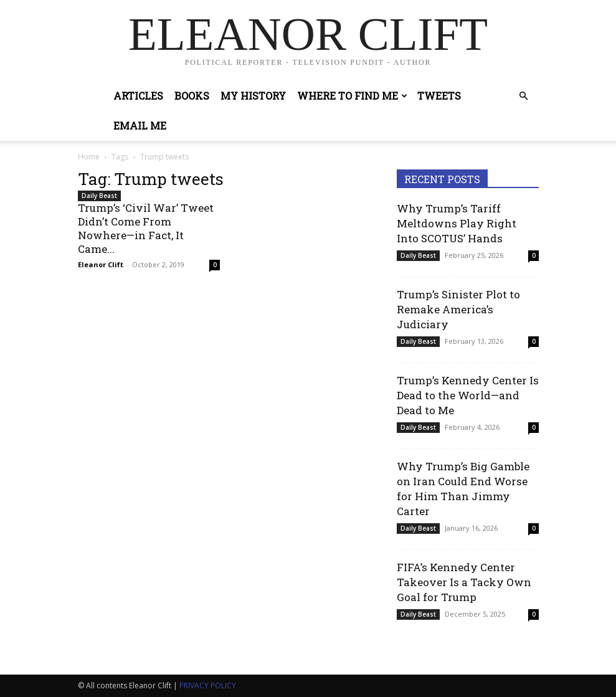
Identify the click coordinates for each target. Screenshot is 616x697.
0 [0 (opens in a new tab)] (215, 265)
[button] (524, 96)
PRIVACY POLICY (208, 685)
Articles (138, 96)
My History (253, 96)
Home (89, 157)
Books (192, 96)
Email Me (140, 126)
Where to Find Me (352, 96)
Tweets (439, 96)
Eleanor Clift (101, 264)
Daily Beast (99, 196)
